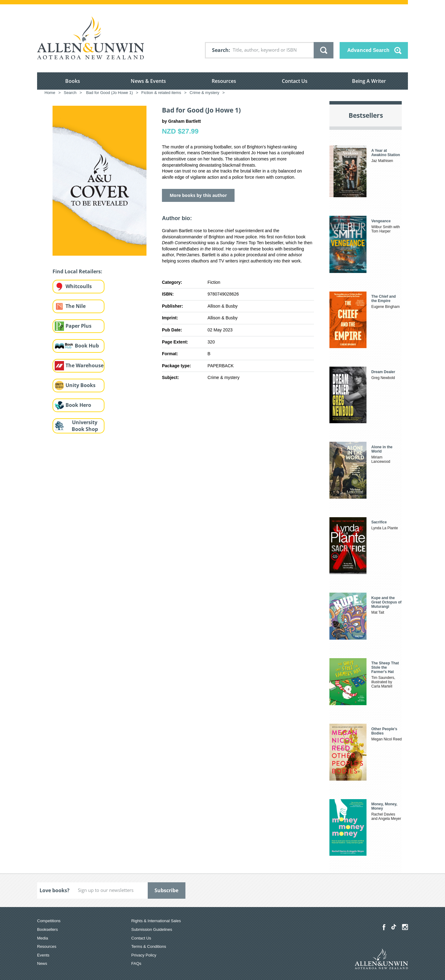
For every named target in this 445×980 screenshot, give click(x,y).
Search (220, 50)
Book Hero (78, 405)
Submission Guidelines (152, 929)
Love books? (55, 890)
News (42, 963)
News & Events (148, 81)
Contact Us (295, 81)
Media (42, 938)
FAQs (136, 963)
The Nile (76, 306)
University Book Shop (85, 426)
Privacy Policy (144, 955)
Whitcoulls (79, 286)
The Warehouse (85, 365)
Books (73, 81)
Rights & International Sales (156, 921)
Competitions (49, 921)
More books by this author (198, 195)
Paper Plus (78, 326)
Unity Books (81, 385)
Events (43, 955)
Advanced (368, 50)
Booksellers (47, 929)
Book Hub (87, 346)
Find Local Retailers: (77, 271)
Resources (224, 81)
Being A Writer (369, 81)
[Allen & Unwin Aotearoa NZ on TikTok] (394, 927)
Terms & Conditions (149, 946)
